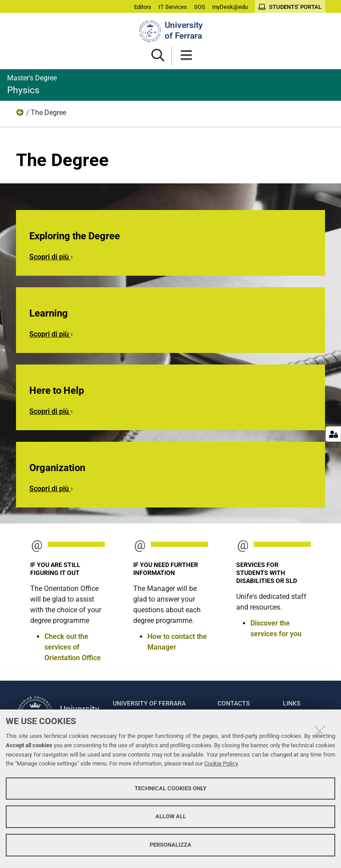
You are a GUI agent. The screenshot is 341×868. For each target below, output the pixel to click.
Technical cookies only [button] (170, 788)
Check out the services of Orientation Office (73, 647)
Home (20, 115)
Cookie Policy (221, 763)
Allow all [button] (171, 816)
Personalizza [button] (170, 845)
